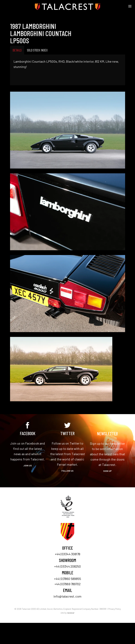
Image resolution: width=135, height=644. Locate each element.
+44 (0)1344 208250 (68, 566)
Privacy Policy (115, 609)
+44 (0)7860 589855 (67, 579)
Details (17, 50)
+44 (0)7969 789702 (68, 584)
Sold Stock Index (37, 50)
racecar (71, 613)
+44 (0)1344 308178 (68, 554)
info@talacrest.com (67, 596)
